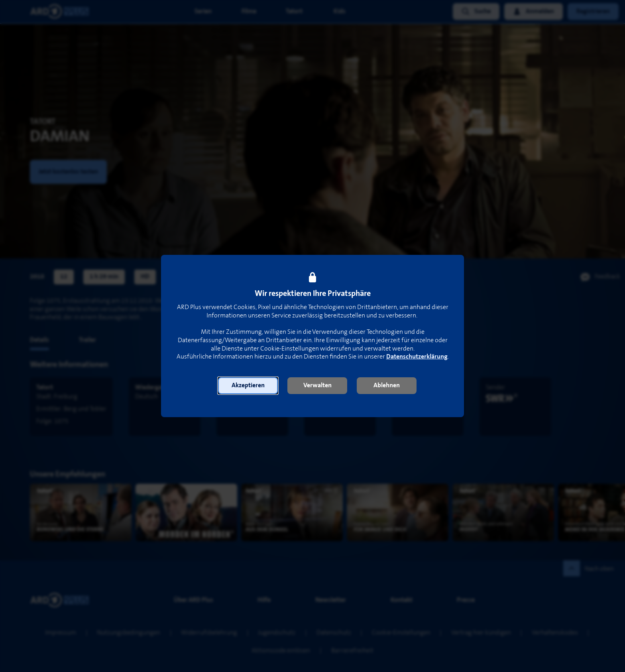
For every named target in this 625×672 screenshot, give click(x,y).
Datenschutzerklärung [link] (417, 357)
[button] (248, 386)
